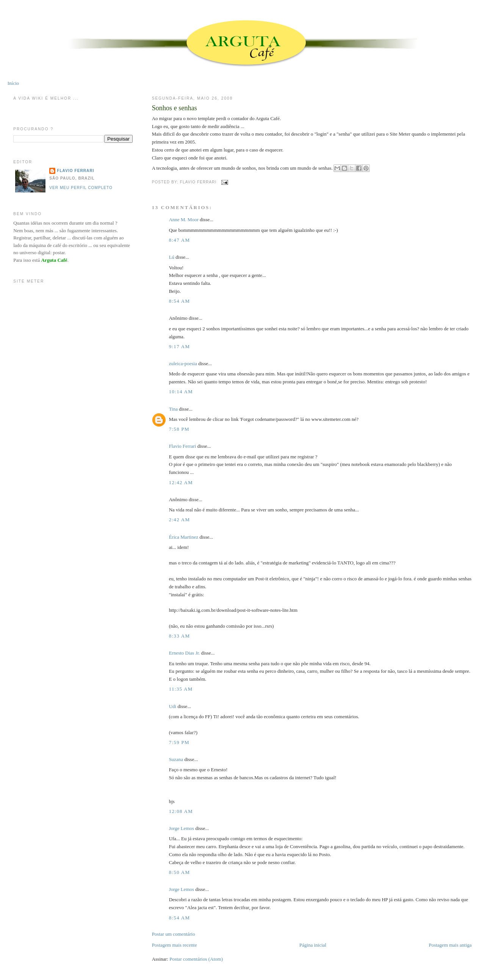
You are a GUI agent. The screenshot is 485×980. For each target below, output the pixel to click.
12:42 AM (181, 482)
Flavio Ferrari (183, 446)
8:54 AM (180, 301)
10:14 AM (181, 392)
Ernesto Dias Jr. (185, 653)
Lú (172, 257)
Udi (173, 706)
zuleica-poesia (183, 363)
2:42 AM (180, 520)
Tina (173, 409)
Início (13, 83)
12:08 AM (181, 811)
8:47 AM (180, 240)
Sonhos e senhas (174, 108)
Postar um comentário (174, 934)
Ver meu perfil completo (81, 188)
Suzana (176, 759)
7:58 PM (179, 429)
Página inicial (313, 945)
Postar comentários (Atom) (196, 959)
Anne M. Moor (184, 220)
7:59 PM (179, 742)
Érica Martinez (184, 537)
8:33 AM (180, 636)
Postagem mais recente (174, 945)
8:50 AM (180, 872)
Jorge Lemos (182, 828)
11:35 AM (181, 689)
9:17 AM (180, 346)
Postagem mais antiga (450, 945)
